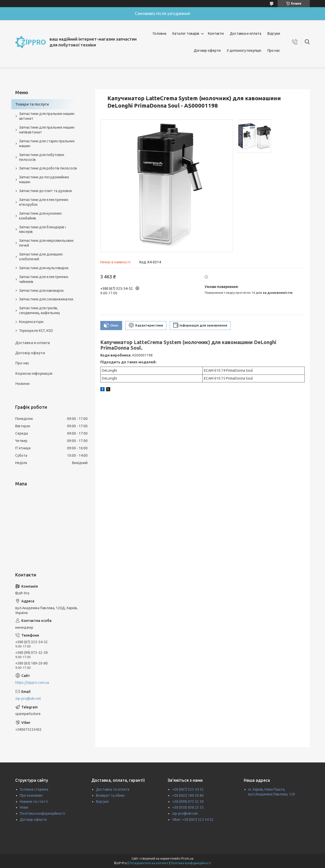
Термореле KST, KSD (36, 331)
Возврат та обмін (110, 795)
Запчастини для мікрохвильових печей (46, 243)
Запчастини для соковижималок (46, 299)
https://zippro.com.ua (32, 683)
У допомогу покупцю (244, 50)
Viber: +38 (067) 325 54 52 (193, 820)
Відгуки (274, 33)
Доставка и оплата (246, 33)
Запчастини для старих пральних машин (47, 143)
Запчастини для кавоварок (41, 291)
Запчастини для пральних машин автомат (47, 116)
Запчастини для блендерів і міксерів (42, 229)
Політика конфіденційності (42, 813)
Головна (160, 33)
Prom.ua (187, 858)
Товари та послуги (32, 104)
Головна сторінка (34, 789)
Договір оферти (207, 50)
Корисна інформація (34, 373)
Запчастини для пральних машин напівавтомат (47, 130)
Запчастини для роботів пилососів (48, 168)
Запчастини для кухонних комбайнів (40, 216)
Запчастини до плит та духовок (46, 191)
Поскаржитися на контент (149, 863)
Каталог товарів (186, 33)
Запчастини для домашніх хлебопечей (41, 257)
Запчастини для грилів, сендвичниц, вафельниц (39, 310)
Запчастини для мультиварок (44, 268)
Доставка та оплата (113, 789)
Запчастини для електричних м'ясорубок (44, 202)
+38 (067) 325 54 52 (188, 789)
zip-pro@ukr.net (28, 699)
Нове (24, 807)
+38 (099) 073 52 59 (188, 802)
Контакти (216, 33)
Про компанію (31, 795)
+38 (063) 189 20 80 (188, 795)
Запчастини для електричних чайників (44, 279)
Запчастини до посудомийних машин (44, 180)
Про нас (274, 50)
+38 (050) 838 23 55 (188, 807)
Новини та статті (34, 802)
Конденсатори (31, 322)
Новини (22, 384)
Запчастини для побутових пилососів (42, 157)
